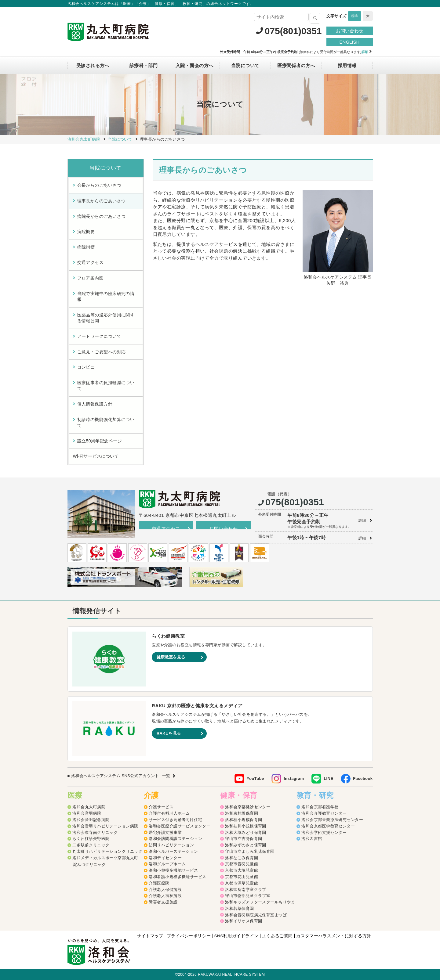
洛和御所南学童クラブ (246, 890)
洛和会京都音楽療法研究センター (332, 820)
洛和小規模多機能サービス (173, 871)
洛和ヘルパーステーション (173, 852)
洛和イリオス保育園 (244, 922)
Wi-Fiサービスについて (96, 456)
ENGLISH (350, 42)
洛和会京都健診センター (248, 807)
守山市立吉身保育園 (244, 839)
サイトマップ (148, 936)
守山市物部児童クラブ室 (248, 896)
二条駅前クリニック (91, 846)
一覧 (166, 776)
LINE (328, 779)
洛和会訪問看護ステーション (175, 839)
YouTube (255, 779)
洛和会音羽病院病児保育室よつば (256, 915)
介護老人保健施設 (165, 890)
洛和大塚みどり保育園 (246, 833)
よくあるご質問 (277, 936)
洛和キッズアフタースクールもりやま (260, 903)
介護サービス (161, 807)
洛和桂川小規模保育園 (246, 826)
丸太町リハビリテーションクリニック (107, 852)
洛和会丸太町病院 (89, 807)
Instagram (294, 779)
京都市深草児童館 (242, 883)
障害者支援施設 (163, 903)
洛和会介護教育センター (324, 814)
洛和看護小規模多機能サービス (177, 877)
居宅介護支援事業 (165, 833)
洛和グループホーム (167, 865)
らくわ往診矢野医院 (91, 839)
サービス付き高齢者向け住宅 (175, 820)
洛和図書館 (312, 839)
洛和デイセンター (165, 858)
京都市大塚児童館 (242, 871)
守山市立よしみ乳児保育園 (250, 852)
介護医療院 (159, 883)
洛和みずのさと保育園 (246, 846)
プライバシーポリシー (187, 936)
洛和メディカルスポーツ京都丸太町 (105, 858)
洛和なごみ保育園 (242, 858)
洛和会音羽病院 (87, 814)
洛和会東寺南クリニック (95, 833)
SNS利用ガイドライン (235, 936)
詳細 (362, 521)
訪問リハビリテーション (171, 846)
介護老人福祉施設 (165, 896)
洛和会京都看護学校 (320, 807)
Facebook (363, 779)
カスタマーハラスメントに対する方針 (333, 936)
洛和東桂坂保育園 (242, 814)
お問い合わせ (350, 31)
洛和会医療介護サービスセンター (180, 826)
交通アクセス (166, 528)
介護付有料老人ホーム (169, 814)
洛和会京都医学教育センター (328, 826)
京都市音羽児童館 (242, 865)
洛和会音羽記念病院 (91, 820)
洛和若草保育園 (239, 909)
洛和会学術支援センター (324, 833)
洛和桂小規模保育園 (244, 820)
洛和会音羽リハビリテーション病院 (105, 826)
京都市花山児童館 (242, 877)
